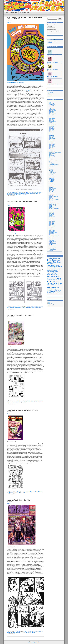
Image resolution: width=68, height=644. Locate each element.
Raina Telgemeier (53, 226)
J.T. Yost (51, 162)
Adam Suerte (52, 104)
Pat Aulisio (51, 219)
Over (50, 95)
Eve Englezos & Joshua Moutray (55, 152)
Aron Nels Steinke (53, 110)
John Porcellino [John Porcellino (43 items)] (52, 274)
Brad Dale (23, 193)
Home (6, 13)
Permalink (25, 194)
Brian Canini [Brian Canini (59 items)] (52, 260)
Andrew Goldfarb (52, 106)
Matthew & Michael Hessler (54, 203)
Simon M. (28, 632)
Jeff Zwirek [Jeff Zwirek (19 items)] (54, 271)
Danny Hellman (52, 128)
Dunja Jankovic (52, 143)
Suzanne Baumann (53, 244)
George (51, 154)
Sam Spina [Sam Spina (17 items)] (55, 289)
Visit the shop (50, 43)
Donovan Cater (52, 140)
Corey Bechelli (52, 124)
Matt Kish (51, 201)
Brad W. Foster (38, 401)
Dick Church (52, 136)
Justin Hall (51, 183)
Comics (50, 102)
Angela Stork (52, 108)
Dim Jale (51, 138)
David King (51, 133)
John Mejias (52, 181)
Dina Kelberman (52, 139)
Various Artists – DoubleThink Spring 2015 (22, 202)
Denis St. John (33, 306)
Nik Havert (51, 216)
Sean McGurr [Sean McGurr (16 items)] (50, 290)
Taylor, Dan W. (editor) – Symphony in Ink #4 (23, 410)
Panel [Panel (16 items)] (61, 283)
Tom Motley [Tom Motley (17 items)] (58, 293)
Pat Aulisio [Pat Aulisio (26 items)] (50, 285)
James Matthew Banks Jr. (54, 165)
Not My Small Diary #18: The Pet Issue (15, 83)
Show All (49, 96)
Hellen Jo (51, 159)
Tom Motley (52, 246)
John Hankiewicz (52, 179)
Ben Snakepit (19, 193)
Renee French (52, 229)
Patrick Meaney (52, 221)
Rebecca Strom (52, 227)
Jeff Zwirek (51, 171)
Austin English (52, 111)
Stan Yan (51, 243)
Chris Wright (52, 121)
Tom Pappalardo (52, 247)
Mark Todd (51, 195)
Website (9, 22)
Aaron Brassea (29, 192)
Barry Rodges (52, 113)
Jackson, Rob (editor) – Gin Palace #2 (20, 315)
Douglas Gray (52, 141)
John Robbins (27, 402)
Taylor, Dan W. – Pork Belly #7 (53, 70)
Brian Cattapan (52, 118)
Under (50, 93)
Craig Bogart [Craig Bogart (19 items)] (54, 267)
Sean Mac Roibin (14, 403)
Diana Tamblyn (52, 135)
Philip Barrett (52, 224)
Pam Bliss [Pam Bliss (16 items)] (57, 283)
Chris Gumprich (52, 119)
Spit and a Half (27, 90)
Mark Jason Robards (53, 194)
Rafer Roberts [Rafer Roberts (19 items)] (53, 286)
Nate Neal (51, 211)
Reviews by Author (24, 13)
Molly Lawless (52, 210)
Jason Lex (51, 166)
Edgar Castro (52, 145)
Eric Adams (52, 149)
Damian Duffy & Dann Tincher (55, 125)
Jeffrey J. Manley (52, 173)
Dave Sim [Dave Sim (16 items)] (52, 269)
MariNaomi (13, 194)
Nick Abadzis (52, 213)
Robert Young (52, 234)
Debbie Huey (52, 134)
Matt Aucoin (33, 307)
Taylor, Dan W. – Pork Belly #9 (53, 55)
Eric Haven (51, 150)
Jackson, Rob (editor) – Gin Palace (19, 500)
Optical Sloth (34, 5)
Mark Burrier (52, 193)
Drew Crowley (52, 142)
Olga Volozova (52, 217)
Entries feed (50, 304)
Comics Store (14, 13)
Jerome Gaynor (52, 175)
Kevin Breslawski (53, 188)
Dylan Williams (52, 144)
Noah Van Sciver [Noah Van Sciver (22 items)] (51, 283)
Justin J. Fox (52, 184)
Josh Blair (9, 493)
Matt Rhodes (52, 202)
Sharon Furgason (53, 241)
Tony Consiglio (52, 248)
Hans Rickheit (52, 158)
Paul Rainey (32, 402)
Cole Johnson (52, 123)
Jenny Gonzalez (52, 174)
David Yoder (28, 306)
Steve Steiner (19, 493)
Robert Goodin (52, 231)
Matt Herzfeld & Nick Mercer (54, 200)
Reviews (21, 192)
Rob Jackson (23, 632)
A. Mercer (26, 631)
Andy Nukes (26, 492)
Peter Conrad (52, 222)
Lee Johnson (18, 632)
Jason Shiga (52, 167)
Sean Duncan (52, 240)
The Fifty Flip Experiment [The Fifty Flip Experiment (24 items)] (54, 291)
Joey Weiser (52, 178)
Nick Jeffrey (52, 214)
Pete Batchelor (37, 402)
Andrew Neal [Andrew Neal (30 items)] (51, 258)
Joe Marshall (52, 177)
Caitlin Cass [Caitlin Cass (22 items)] (56, 264)
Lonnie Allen (52, 190)
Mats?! (51, 197)
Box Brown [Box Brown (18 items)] (57, 258)
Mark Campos (18, 194)
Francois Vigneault (53, 153)
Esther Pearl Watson (53, 151)
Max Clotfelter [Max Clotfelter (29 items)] (56, 276)
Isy (50, 161)
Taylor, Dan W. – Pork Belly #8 (53, 62)
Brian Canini (52, 117)
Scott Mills (51, 239)
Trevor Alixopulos (53, 249)
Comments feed (51, 305)
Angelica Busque (52, 109)
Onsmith (51, 218)
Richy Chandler (52, 230)
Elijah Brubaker (52, 147)
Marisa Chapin (28, 307)
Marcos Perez (52, 192)
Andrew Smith (52, 107)
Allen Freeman (52, 105)
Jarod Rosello (32, 193)
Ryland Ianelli (38, 307)
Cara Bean (27, 193)
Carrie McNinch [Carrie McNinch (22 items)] (51, 265)
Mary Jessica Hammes (54, 196)
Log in (49, 303)
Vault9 (38, 642)
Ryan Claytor (52, 235)
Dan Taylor (31, 492)
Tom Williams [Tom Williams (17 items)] (50, 294)
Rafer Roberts (52, 225)
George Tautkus (52, 156)
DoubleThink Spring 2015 (13, 233)
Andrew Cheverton (27, 401)
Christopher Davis (53, 122)
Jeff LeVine (51, 169)
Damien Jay (52, 126)
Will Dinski (51, 250)
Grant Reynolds (52, 157)
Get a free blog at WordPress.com (34, 643)
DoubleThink (39, 306)
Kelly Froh (51, 187)
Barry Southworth (53, 114)
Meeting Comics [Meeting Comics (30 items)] (52, 279)
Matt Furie (51, 199)
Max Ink (51, 207)
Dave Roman (52, 132)
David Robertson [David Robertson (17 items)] (58, 269)
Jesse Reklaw (52, 176)
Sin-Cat (19, 403)
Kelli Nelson (52, 186)
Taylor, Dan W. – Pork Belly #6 (53, 77)
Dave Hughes (30, 631)
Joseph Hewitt (17, 307)
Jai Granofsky (52, 164)
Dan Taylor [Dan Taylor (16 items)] (49, 268)
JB (50, 168)
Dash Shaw (52, 130)
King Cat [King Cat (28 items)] (50, 277)
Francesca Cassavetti (15, 402)
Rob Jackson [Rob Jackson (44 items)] (52, 287)
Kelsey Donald (14, 493)
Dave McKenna (52, 131)
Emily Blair (51, 148)
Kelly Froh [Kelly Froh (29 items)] (57, 275)
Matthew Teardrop (53, 205)
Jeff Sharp (51, 170)
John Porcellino (52, 182)
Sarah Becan (52, 238)
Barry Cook (33, 401)
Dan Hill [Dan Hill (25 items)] (60, 267)
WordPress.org (51, 306)
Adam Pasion (34, 192)
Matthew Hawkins (53, 204)
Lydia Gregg (52, 191)
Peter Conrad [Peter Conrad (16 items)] (56, 285)
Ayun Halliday (13, 193)
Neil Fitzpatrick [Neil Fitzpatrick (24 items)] (55, 282)
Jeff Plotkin (40, 492)
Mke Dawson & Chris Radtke (55, 209)
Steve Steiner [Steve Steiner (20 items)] (56, 290)
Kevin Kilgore (23, 307)
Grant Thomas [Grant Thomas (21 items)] (51, 270)
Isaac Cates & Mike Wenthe (54, 160)
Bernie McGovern (53, 115)
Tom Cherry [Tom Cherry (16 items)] (53, 293)
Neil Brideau (52, 212)
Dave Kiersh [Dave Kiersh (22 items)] (55, 268)
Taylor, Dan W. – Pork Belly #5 (53, 84)
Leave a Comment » (13, 192)
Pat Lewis (51, 220)
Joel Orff (37, 193)
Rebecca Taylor (52, 228)
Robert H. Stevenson (53, 233)
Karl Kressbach (52, 185)
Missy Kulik (51, 208)
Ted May (51, 245)
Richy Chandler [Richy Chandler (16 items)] (59, 286)
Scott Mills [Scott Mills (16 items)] (59, 289)
